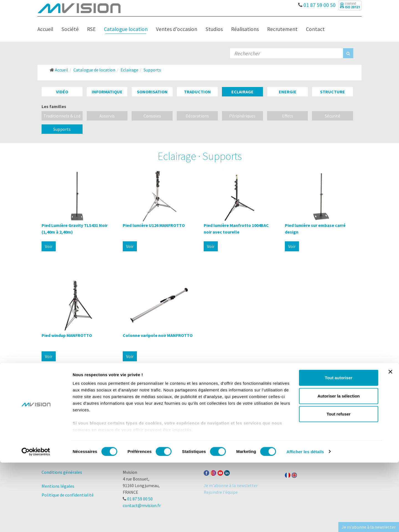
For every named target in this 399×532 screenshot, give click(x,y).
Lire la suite (200, 412)
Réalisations (245, 29)
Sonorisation (152, 92)
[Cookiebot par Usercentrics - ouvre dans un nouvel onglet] (36, 521)
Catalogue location (126, 29)
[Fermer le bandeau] (390, 441)
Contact (315, 29)
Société (70, 29)
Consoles (152, 116)
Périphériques (242, 116)
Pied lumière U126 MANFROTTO (154, 225)
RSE (91, 29)
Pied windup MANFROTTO (67, 335)
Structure (332, 92)
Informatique (107, 92)
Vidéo (62, 92)
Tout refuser (339, 484)
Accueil (45, 29)
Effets (288, 116)
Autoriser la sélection (339, 465)
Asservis (107, 116)
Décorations (197, 116)
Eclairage (242, 92)
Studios (214, 29)
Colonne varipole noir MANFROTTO (158, 335)
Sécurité (332, 116)
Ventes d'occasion (177, 29)
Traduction (197, 92)
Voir (49, 246)
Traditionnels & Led (62, 116)
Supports (62, 129)
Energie (288, 92)
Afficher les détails (305, 521)
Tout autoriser (339, 447)
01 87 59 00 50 (318, 4)
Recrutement (282, 29)
